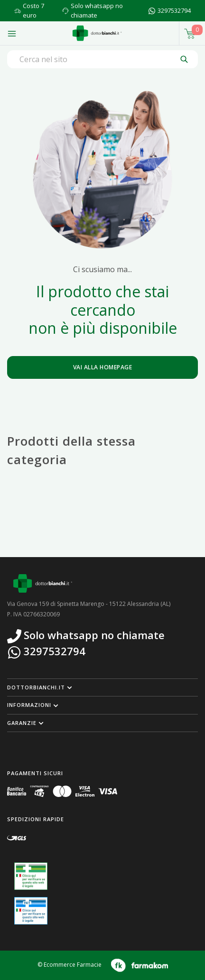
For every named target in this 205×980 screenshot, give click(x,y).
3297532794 (174, 10)
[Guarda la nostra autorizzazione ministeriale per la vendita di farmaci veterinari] (31, 911)
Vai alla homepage (103, 367)
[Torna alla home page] (97, 33)
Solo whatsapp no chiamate (97, 10)
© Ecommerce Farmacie (70, 965)
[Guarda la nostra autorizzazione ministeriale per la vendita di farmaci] (31, 876)
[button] (102, 687)
